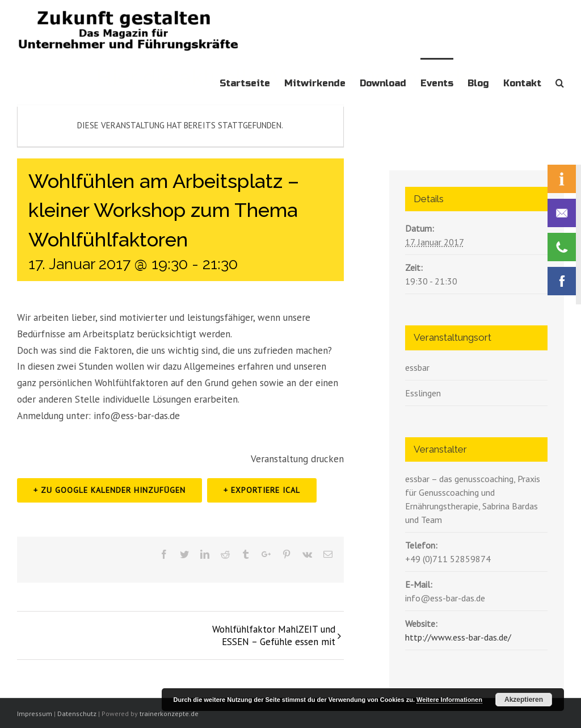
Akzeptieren (524, 700)
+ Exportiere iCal (262, 490)
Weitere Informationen (449, 700)
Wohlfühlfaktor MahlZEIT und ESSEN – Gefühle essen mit (274, 635)
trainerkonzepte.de (169, 714)
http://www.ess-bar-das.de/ (458, 637)
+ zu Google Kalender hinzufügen (110, 490)
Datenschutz (77, 714)
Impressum (35, 714)
